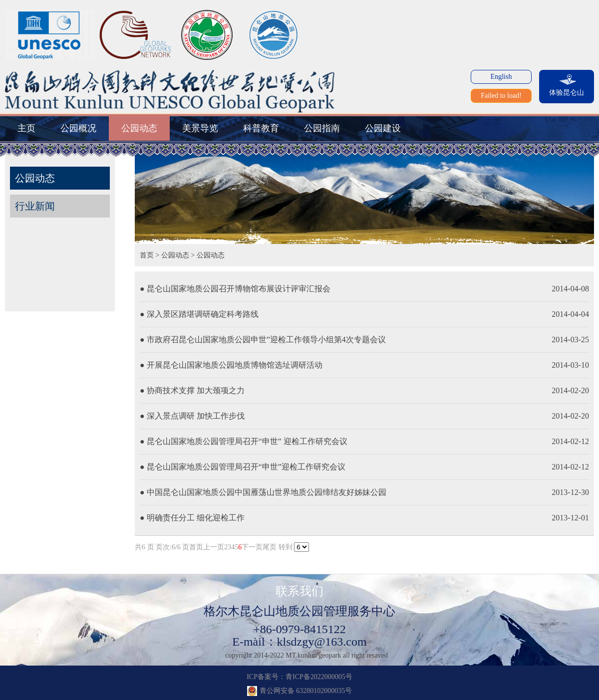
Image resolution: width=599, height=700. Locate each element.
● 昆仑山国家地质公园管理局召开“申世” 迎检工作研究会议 (244, 441)
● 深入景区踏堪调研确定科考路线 (199, 314)
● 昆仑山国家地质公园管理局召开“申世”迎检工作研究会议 (243, 467)
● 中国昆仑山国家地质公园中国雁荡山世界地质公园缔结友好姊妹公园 (263, 492)
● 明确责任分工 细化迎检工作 (192, 518)
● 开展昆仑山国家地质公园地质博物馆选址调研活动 (231, 365)
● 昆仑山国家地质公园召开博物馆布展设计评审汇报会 (235, 289)
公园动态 (175, 255)
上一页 (214, 547)
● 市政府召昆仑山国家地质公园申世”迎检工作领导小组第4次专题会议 (263, 340)
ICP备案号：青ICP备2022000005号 (299, 677)
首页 (147, 255)
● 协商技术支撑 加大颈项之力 (192, 390)
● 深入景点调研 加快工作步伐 (192, 416)
